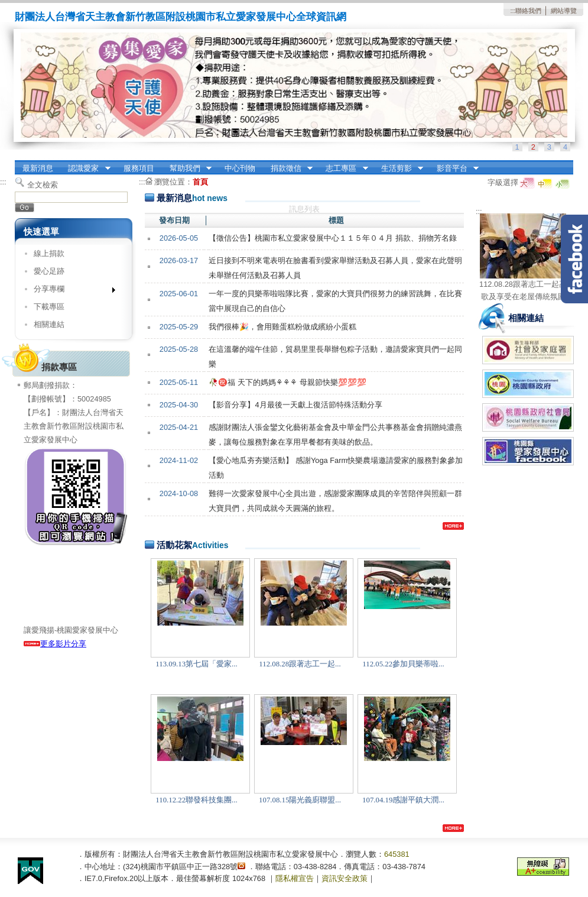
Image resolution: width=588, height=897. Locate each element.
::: (513, 11)
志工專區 (343, 169)
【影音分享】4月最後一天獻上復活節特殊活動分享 (295, 405)
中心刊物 (240, 168)
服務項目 (139, 168)
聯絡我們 (528, 11)
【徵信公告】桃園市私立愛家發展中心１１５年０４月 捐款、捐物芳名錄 (333, 238)
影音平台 (454, 169)
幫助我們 (187, 169)
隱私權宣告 (295, 878)
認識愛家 (86, 169)
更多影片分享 (55, 644)
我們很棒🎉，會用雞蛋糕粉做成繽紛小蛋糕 (282, 327)
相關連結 (49, 324)
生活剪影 (398, 169)
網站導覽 (564, 11)
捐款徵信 (288, 169)
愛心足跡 (49, 271)
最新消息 (38, 168)
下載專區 (49, 307)
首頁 (200, 182)
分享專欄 (71, 291)
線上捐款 (49, 253)
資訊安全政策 (345, 878)
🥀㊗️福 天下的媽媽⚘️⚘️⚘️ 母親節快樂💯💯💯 (287, 382)
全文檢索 (43, 185)
